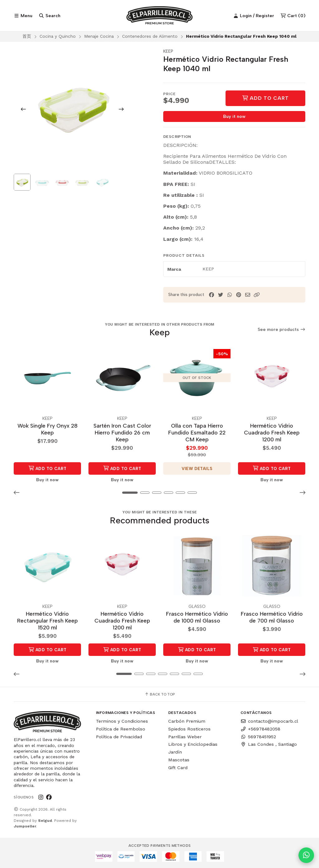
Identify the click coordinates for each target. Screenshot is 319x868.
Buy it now (234, 116)
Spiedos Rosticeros (189, 729)
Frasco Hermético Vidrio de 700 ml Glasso (272, 617)
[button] (257, 295)
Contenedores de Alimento (150, 36)
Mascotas (179, 760)
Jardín (175, 752)
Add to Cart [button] (48, 468)
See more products (282, 330)
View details (197, 468)
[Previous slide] (23, 109)
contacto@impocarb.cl (269, 721)
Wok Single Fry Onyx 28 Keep (48, 429)
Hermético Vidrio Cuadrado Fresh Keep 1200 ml (272, 432)
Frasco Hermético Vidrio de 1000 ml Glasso (197, 617)
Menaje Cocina (99, 36)
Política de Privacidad (119, 737)
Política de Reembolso (121, 729)
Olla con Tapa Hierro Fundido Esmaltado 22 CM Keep (197, 432)
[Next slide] (121, 109)
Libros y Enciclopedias (193, 744)
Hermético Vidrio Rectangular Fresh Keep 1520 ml (48, 621)
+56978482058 (260, 729)
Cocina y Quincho (58, 36)
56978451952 (258, 737)
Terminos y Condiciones (122, 721)
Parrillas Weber (185, 737)
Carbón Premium (187, 721)
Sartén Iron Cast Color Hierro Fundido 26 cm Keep (122, 432)
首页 (27, 36)
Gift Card (178, 768)
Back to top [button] (160, 694)
